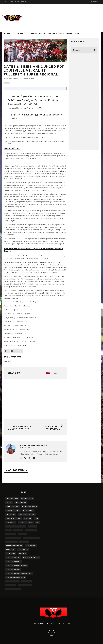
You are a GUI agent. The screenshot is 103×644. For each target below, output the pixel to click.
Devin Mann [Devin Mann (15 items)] (24, 542)
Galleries (9, 2)
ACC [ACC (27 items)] (38, 522)
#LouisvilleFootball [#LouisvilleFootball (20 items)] (13, 518)
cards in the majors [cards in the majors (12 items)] (13, 538)
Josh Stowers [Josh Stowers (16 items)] (31, 546)
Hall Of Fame (21, 2)
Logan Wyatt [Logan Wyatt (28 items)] (10, 554)
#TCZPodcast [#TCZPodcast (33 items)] (11, 522)
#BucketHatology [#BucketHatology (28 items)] (12, 507)
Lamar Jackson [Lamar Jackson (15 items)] (23, 550)
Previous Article (20, 424)
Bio (8, 351)
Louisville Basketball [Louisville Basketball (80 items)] (31, 558)
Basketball (21, 34)
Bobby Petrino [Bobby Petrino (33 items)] (31, 530)
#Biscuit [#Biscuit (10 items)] (9, 503)
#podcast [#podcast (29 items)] (28, 518)
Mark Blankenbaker (13, 78)
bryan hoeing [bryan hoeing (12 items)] (11, 534)
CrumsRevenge (65, 34)
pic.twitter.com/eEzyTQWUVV (26, 108)
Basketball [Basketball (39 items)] (18, 530)
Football (9, 34)
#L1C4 (33, 104)
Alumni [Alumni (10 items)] (8, 530)
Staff (31, 2)
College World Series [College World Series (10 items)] (31, 538)
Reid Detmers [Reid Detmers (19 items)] (10, 585)
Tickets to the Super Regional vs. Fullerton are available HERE (24, 137)
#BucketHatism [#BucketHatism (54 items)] (21, 503)
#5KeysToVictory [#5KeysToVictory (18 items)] (12, 499)
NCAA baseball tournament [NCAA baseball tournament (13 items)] (15, 577)
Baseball (33, 34)
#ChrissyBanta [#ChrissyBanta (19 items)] (28, 511)
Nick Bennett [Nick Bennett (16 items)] (27, 581)
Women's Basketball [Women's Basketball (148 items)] (13, 589)
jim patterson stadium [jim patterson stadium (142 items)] (14, 546)
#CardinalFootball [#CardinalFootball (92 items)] (13, 511)
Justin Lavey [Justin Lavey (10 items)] (10, 550)
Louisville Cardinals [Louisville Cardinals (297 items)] (13, 562)
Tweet (55, 373)
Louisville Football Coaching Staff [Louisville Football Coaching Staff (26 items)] (19, 573)
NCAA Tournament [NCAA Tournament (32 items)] (12, 581)
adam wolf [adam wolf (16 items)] (32, 526)
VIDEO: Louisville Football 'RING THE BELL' (19, 428)
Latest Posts (18, 351)
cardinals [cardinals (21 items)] (22, 534)
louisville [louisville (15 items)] (22, 554)
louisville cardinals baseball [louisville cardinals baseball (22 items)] (16, 566)
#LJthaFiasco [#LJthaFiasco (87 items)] (10, 515)
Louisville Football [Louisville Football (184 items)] (13, 570)
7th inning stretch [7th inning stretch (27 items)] (26, 522)
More (76, 34)
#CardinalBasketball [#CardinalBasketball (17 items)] (30, 507)
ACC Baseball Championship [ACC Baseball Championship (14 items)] (15, 526)
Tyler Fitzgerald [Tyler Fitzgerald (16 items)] (25, 585)
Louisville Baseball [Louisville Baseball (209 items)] (13, 558)
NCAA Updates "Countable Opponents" (53, 428)
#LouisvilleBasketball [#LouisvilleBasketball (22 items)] (27, 515)
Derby (42, 34)
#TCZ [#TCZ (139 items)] (36, 518)
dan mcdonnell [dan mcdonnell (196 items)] (11, 542)
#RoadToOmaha (18, 104)
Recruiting (52, 34)
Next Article (52, 424)
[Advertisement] (65, 18)
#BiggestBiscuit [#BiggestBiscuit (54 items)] (27, 499)
